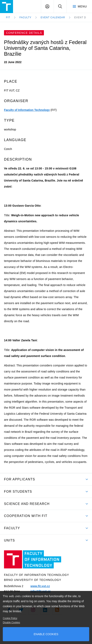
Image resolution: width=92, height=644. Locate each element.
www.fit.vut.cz (40, 586)
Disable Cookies (11, 622)
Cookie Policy (10, 618)
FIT (8, 17)
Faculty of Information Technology (27, 110)
